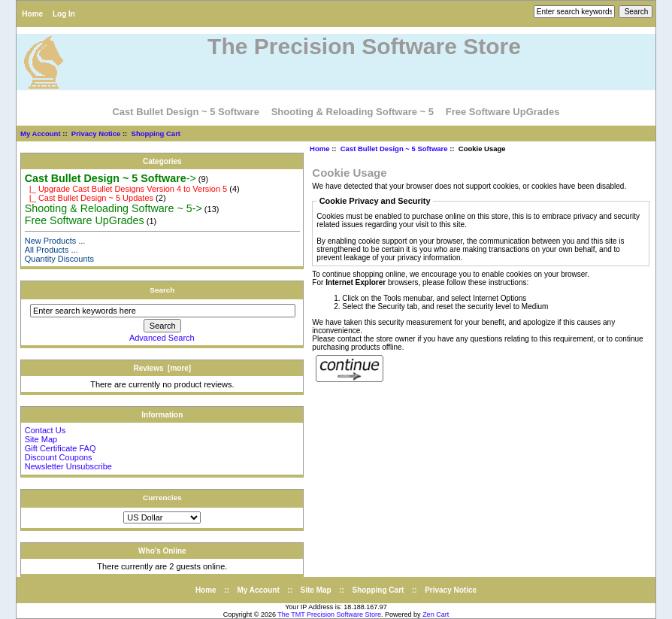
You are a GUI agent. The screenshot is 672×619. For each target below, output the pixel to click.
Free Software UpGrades (503, 112)
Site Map (41, 439)
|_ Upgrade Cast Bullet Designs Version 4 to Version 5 (126, 189)
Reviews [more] (162, 368)
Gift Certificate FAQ (61, 448)
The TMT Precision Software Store (329, 614)
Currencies (162, 498)
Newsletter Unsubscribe (68, 466)
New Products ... (55, 241)
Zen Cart (436, 614)
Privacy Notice (96, 134)
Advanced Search (162, 338)
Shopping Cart (156, 134)
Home (32, 14)
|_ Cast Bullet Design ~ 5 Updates (89, 198)
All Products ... (51, 250)
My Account (40, 134)
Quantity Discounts (59, 259)
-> (110, 178)
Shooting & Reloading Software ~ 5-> (114, 208)
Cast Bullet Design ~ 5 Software (394, 149)
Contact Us (45, 430)
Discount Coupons (59, 457)
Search (162, 290)
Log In (64, 14)
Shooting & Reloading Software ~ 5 (353, 112)
